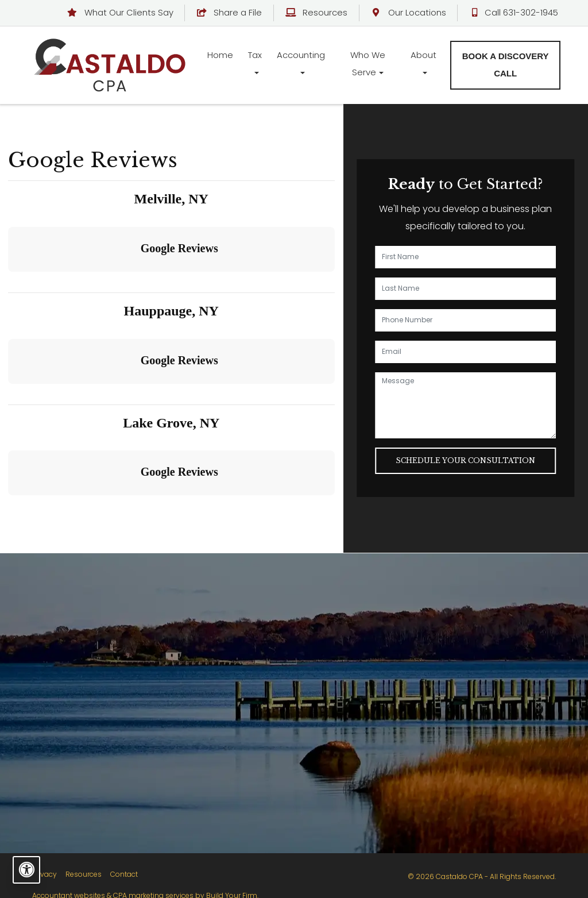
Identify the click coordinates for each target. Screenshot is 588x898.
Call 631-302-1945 (514, 12)
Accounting (301, 55)
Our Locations (409, 12)
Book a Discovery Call (506, 65)
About (423, 55)
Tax (255, 55)
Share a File (230, 12)
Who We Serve (368, 63)
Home (220, 55)
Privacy (45, 874)
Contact (124, 874)
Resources (317, 12)
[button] (9, 283)
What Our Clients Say (121, 12)
